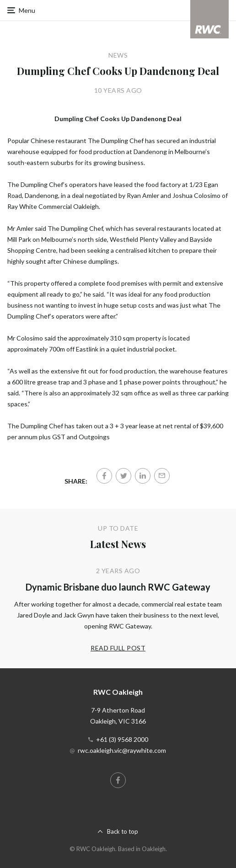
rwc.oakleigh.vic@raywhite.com (122, 750)
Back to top (123, 831)
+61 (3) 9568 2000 (122, 739)
